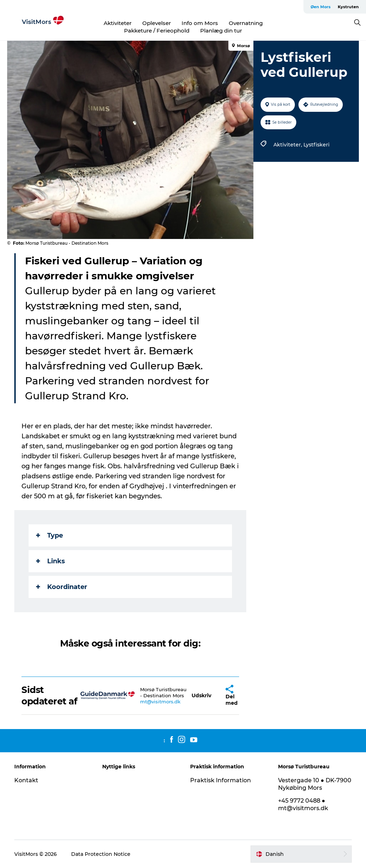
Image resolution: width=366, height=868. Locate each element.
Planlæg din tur (221, 31)
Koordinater (62, 587)
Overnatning (246, 23)
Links (51, 561)
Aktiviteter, (288, 145)
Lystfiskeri (316, 145)
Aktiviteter (118, 23)
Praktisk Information (221, 780)
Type (50, 535)
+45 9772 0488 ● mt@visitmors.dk (303, 804)
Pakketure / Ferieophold (157, 31)
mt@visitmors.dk (160, 702)
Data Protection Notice (101, 854)
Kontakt (26, 780)
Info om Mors (200, 23)
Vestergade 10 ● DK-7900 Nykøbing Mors (315, 784)
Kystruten (348, 7)
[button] (201, 696)
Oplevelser (157, 23)
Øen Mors (321, 7)
